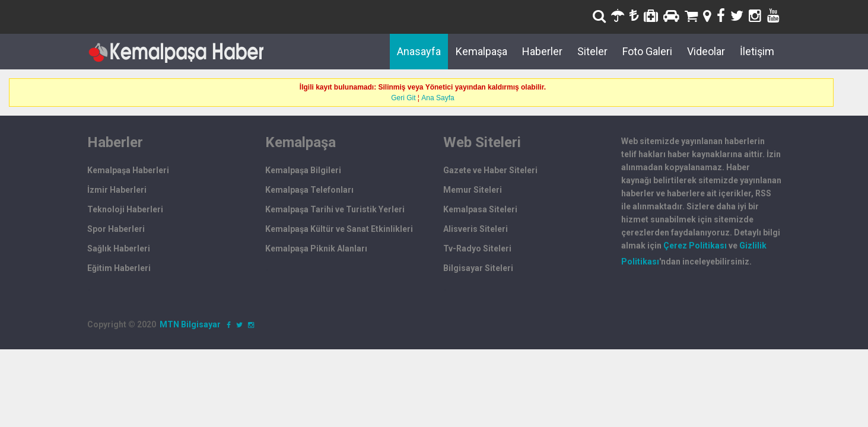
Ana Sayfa (438, 98)
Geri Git (403, 98)
